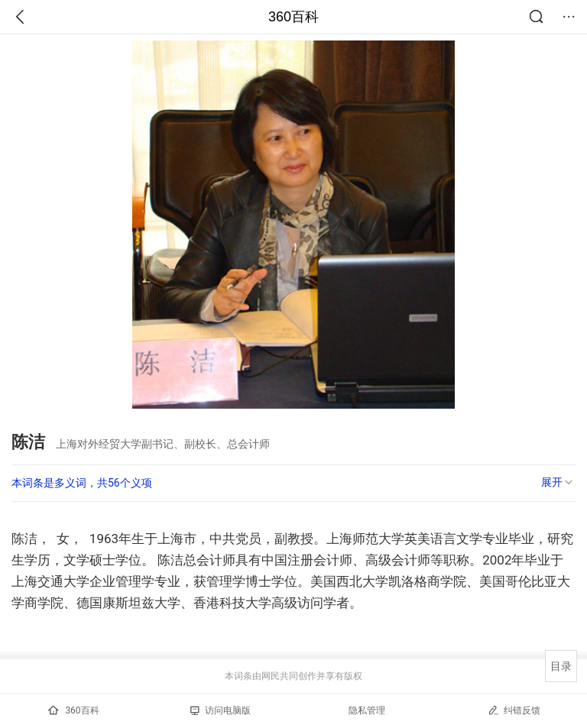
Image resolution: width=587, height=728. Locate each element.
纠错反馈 (514, 710)
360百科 (293, 17)
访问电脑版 (221, 710)
